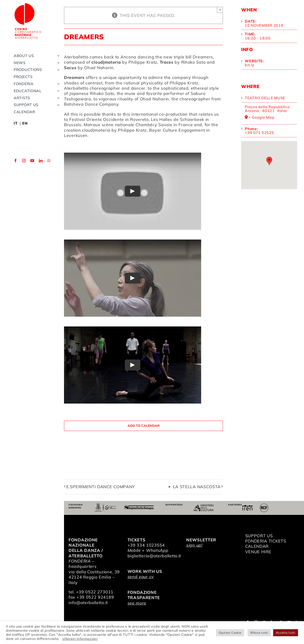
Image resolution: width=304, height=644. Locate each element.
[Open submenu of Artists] (57, 103)
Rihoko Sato (102, 93)
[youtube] (32, 165)
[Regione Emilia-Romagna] (139, 507)
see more (137, 603)
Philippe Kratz (184, 83)
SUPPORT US (259, 536)
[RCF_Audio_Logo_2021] (264, 505)
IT (16, 128)
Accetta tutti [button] (286, 633)
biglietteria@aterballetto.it (154, 556)
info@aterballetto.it (88, 603)
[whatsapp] (49, 165)
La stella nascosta (197, 487)
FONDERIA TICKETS (266, 541)
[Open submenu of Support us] (57, 110)
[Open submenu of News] (57, 67)
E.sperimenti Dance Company (101, 487)
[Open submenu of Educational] (57, 96)
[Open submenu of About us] (57, 61)
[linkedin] (41, 165)
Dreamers (203, 57)
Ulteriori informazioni (80, 639)
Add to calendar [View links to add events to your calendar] (144, 426)
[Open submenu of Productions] (57, 74)
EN (25, 128)
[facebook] (16, 165)
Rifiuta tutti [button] (259, 633)
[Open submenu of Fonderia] (57, 89)
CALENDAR (257, 546)
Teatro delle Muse (265, 98)
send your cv (141, 577)
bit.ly (249, 65)
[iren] (247, 507)
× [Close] (220, 10)
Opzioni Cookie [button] (230, 633)
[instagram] (24, 165)
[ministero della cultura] (204, 506)
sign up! (194, 545)
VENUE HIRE (258, 552)
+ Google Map (261, 117)
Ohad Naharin (155, 99)
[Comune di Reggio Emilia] (105, 505)
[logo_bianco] (30, 4)
